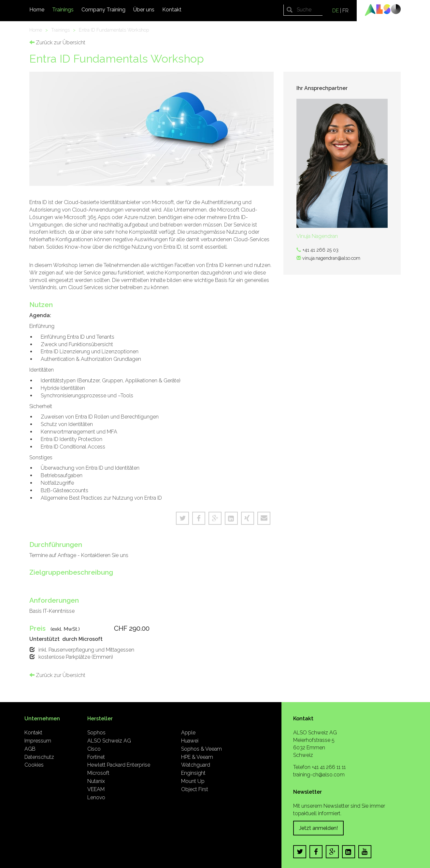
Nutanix (96, 781)
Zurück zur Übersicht (57, 43)
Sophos (96, 733)
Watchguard (196, 765)
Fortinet (96, 757)
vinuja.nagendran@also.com (331, 258)
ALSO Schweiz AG (109, 741)
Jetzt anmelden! (318, 828)
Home (37, 10)
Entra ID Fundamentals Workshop (114, 30)
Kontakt (172, 10)
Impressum (38, 741)
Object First (195, 789)
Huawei (190, 741)
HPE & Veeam (197, 757)
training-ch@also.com (319, 775)
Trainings (63, 10)
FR (345, 11)
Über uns (144, 10)
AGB (30, 749)
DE (336, 11)
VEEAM (96, 789)
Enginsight (193, 773)
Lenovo (96, 797)
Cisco (94, 749)
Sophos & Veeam (201, 749)
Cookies (34, 765)
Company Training (103, 10)
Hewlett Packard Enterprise (119, 765)
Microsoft (98, 773)
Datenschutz (39, 757)
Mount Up (193, 781)
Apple (188, 733)
